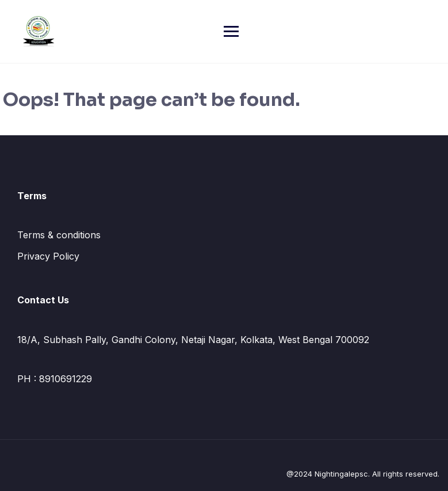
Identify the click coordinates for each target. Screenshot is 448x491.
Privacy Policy (48, 256)
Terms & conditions (59, 235)
